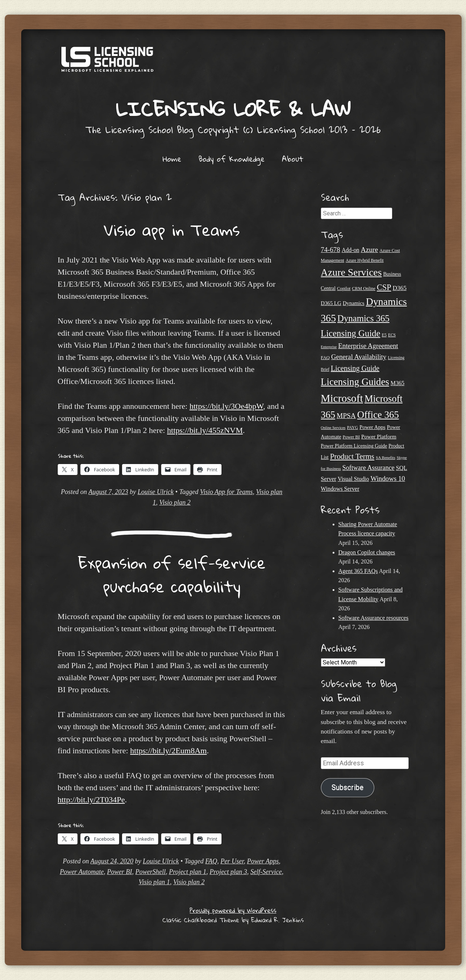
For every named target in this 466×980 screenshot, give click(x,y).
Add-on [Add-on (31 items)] (351, 250)
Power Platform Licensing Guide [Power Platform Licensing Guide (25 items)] (354, 446)
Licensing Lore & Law (233, 109)
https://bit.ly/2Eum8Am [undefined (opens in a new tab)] (168, 751)
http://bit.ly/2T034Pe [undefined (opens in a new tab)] (91, 800)
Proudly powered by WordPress (233, 910)
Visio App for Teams (226, 492)
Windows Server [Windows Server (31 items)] (340, 489)
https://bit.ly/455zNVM (205, 430)
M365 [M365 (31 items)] (398, 383)
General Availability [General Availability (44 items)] (359, 357)
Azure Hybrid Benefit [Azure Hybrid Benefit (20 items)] (365, 260)
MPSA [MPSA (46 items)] (346, 416)
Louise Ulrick (156, 492)
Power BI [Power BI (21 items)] (351, 437)
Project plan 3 (228, 872)
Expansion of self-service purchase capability (172, 574)
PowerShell (150, 872)
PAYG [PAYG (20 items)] (352, 427)
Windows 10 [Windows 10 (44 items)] (388, 478)
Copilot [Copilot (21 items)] (344, 289)
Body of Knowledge (232, 159)
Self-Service (266, 872)
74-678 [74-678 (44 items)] (331, 250)
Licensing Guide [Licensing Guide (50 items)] (355, 368)
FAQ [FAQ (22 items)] (325, 358)
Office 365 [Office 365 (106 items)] (378, 415)
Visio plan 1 (154, 882)
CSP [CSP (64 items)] (384, 287)
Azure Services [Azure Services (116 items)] (351, 272)
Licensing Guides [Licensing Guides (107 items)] (355, 382)
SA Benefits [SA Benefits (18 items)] (385, 457)
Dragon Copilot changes (367, 552)
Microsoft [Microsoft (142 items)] (342, 398)
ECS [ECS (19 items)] (392, 335)
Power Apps (263, 861)
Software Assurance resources (374, 618)
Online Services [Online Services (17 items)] (333, 428)
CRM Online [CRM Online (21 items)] (364, 289)
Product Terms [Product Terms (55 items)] (352, 456)
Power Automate (82, 872)
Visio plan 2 (175, 502)
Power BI (120, 872)
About (293, 159)
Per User (232, 861)
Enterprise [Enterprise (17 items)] (329, 347)
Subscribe (348, 787)
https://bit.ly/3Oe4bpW (226, 406)
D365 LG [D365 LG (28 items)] (331, 303)
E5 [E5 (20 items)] (384, 335)
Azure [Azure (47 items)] (369, 250)
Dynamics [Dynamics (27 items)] (354, 303)
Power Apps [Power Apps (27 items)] (373, 427)
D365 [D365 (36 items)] (399, 288)
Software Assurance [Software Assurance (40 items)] (369, 468)
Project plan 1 (187, 872)
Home (172, 159)
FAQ (211, 861)
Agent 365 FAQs (358, 571)
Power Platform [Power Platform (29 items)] (379, 436)
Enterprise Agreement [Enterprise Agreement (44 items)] (368, 346)
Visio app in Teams (172, 230)
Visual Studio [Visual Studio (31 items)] (353, 479)
